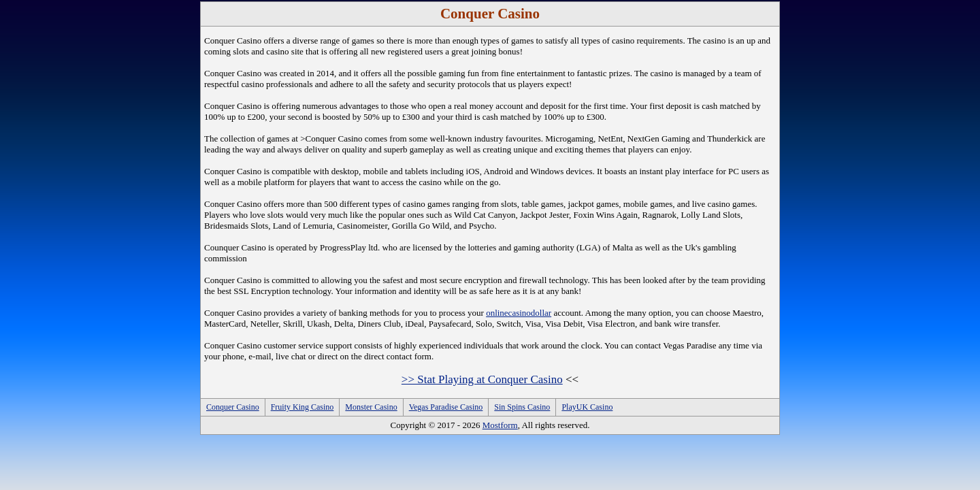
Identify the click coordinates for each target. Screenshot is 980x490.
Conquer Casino (233, 407)
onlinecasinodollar (519, 313)
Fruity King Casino (303, 407)
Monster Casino (371, 407)
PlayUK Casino (587, 407)
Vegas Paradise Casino (446, 407)
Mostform (500, 425)
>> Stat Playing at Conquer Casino (482, 379)
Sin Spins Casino (522, 407)
